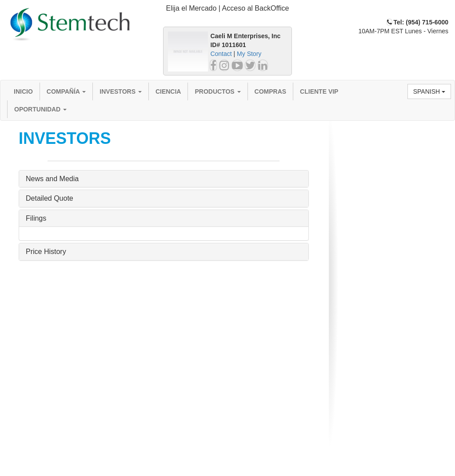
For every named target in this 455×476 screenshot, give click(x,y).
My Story (249, 54)
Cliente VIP (319, 91)
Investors (121, 91)
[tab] (227, 9)
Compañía (66, 91)
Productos (218, 91)
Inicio (23, 91)
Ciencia (168, 91)
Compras (271, 91)
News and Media (52, 179)
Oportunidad (40, 109)
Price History (46, 252)
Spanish (429, 91)
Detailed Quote (50, 198)
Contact (221, 54)
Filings (36, 218)
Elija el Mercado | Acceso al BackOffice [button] (228, 8)
